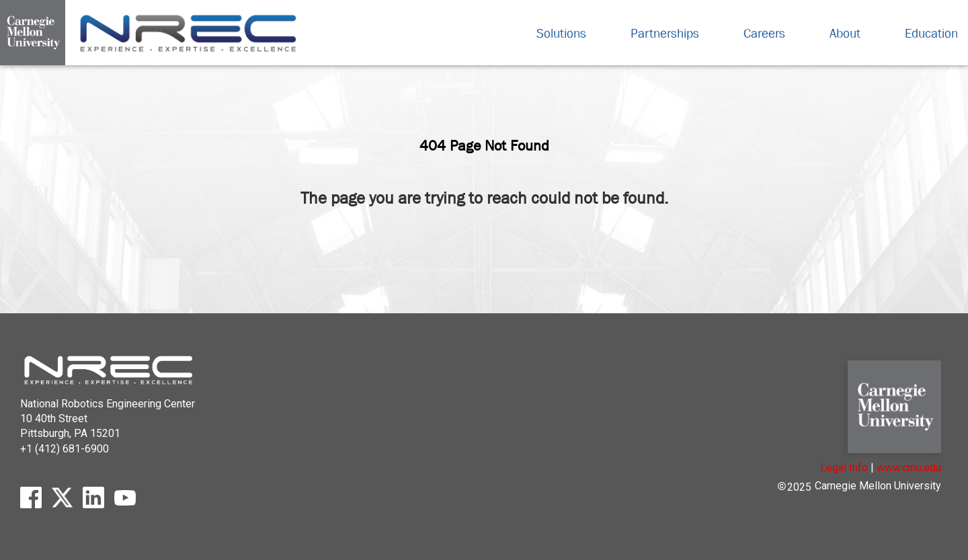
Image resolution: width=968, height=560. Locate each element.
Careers (768, 33)
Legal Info (844, 468)
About (848, 33)
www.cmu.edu (909, 468)
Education (931, 33)
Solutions (565, 33)
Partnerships (668, 33)
